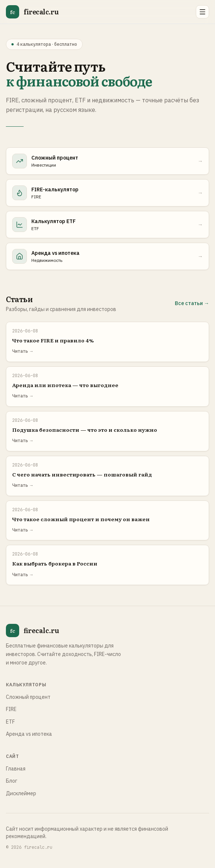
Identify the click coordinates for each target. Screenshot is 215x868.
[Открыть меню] (202, 12)
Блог (12, 781)
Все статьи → (192, 303)
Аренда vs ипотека (29, 734)
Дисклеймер (21, 793)
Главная (16, 769)
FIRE (11, 709)
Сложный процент (28, 697)
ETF (10, 722)
